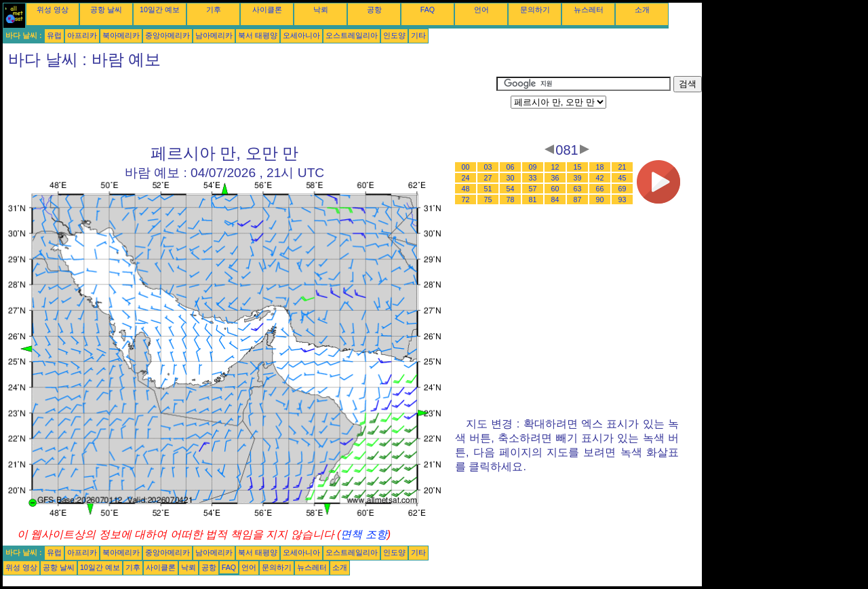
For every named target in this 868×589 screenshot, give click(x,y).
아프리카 (82, 35)
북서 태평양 (258, 35)
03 (488, 167)
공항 (374, 9)
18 (600, 167)
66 (600, 189)
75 (488, 199)
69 (623, 189)
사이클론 (267, 9)
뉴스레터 (589, 9)
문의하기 (535, 9)
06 (511, 167)
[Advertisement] (250, 107)
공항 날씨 (106, 9)
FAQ (428, 9)
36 (555, 178)
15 (578, 167)
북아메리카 (121, 35)
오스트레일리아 (352, 35)
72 (466, 199)
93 (623, 199)
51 (488, 189)
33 (533, 178)
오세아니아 (301, 35)
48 (466, 189)
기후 (214, 9)
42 (600, 178)
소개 (642, 9)
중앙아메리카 (167, 35)
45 (623, 178)
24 (466, 178)
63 (578, 189)
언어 (481, 9)
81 (533, 199)
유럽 (54, 35)
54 (511, 189)
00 (466, 167)
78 (511, 199)
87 (578, 199)
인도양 (394, 35)
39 (578, 178)
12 (555, 167)
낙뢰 (321, 9)
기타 (418, 35)
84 (555, 199)
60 (555, 189)
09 (533, 167)
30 (511, 178)
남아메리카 (214, 35)
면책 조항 (363, 534)
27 (488, 178)
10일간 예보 (160, 9)
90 (600, 199)
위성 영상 (53, 9)
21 (623, 167)
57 (533, 189)
